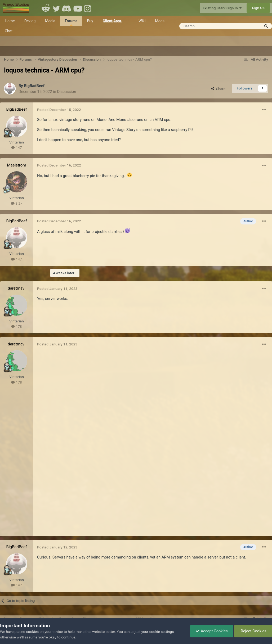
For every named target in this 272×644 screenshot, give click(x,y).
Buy (90, 21)
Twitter (56, 8)
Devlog (30, 21)
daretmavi (17, 288)
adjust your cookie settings (152, 632)
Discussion (67, 92)
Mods (160, 21)
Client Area (112, 21)
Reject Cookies (253, 631)
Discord (67, 8)
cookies (32, 632)
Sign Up (258, 8)
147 (16, 147)
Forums (71, 22)
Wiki (142, 21)
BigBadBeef (34, 86)
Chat (9, 31)
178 (16, 326)
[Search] (214, 26)
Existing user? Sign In (222, 8)
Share (218, 89)
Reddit (46, 8)
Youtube (78, 8)
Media (50, 21)
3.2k (17, 203)
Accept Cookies (212, 631)
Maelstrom (16, 165)
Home (10, 21)
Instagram (88, 8)
